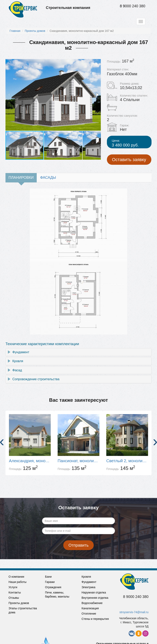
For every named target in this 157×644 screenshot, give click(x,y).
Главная (15, 31)
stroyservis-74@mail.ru (134, 612)
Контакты (15, 592)
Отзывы (14, 598)
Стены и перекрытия (95, 619)
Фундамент (21, 352)
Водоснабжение (92, 603)
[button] (97, 95)
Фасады (48, 178)
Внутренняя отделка (95, 598)
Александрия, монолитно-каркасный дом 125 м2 (30, 461)
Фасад (17, 370)
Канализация (90, 608)
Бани (48, 577)
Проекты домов (35, 31)
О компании (16, 577)
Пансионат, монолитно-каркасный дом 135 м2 (78, 461)
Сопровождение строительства (36, 379)
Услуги (13, 587)
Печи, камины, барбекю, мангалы (57, 594)
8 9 (122, 6)
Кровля (18, 361)
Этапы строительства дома (23, 610)
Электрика (88, 587)
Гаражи (50, 582)
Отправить (78, 545)
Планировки (21, 178)
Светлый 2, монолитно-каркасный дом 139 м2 (127, 461)
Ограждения (53, 587)
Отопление (89, 614)
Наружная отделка (94, 592)
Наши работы (17, 582)
